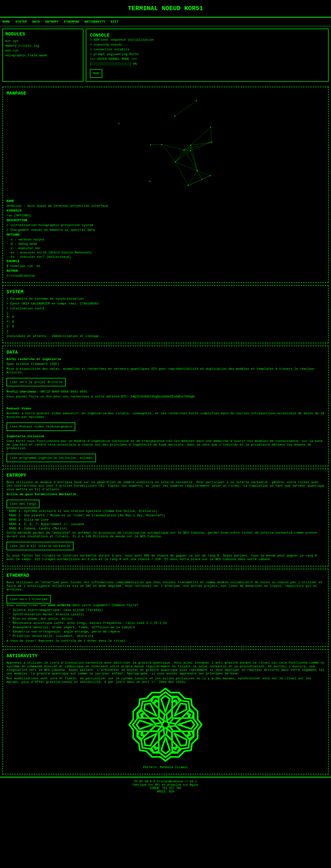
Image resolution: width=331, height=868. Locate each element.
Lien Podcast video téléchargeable (41, 467)
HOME (6, 24)
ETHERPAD (71, 24)
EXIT (114, 24)
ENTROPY (52, 24)
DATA (36, 24)
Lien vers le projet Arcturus (36, 416)
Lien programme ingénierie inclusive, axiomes (51, 503)
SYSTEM (21, 24)
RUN (96, 82)
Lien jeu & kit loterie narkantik (40, 602)
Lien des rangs (23, 554)
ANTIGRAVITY (95, 24)
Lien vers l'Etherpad (29, 661)
